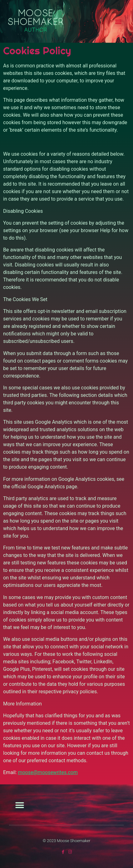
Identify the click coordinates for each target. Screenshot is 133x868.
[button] (118, 21)
